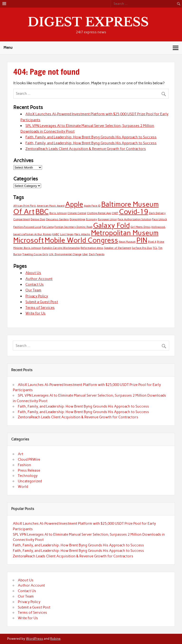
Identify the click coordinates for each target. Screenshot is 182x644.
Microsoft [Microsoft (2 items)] (29, 240)
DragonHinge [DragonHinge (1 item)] (77, 219)
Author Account (39, 279)
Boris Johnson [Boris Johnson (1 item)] (58, 213)
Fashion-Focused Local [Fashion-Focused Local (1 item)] (27, 227)
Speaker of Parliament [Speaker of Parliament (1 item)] (118, 248)
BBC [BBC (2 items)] (42, 212)
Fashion (24, 465)
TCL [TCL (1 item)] (155, 248)
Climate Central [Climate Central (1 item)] (77, 213)
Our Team (33, 290)
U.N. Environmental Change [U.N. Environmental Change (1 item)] (65, 254)
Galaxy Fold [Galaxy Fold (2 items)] (111, 225)
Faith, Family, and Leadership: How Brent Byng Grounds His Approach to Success (91, 137)
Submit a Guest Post (42, 302)
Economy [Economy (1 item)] (92, 219)
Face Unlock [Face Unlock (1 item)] (160, 219)
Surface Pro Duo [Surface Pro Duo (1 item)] (142, 248)
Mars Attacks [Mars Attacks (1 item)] (82, 234)
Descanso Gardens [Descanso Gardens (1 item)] (57, 219)
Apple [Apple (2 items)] (74, 204)
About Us (33, 273)
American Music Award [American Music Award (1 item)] (51, 206)
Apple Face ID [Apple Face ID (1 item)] (92, 206)
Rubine (55, 639)
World (23, 487)
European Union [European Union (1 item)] (107, 219)
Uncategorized (30, 481)
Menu (8, 48)
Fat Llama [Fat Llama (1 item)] (48, 227)
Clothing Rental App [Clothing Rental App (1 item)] (99, 213)
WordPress (34, 639)
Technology (28, 476)
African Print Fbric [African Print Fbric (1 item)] (25, 206)
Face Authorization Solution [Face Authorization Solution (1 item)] (134, 219)
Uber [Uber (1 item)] (85, 254)
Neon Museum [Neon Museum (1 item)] (127, 242)
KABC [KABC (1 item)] (56, 234)
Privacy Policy (37, 296)
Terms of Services (40, 308)
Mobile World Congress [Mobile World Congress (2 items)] (81, 240)
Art (21, 454)
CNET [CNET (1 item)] (115, 213)
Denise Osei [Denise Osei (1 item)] (38, 219)
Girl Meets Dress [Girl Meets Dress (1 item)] (141, 227)
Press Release (29, 470)
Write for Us (36, 313)
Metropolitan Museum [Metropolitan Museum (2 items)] (125, 233)
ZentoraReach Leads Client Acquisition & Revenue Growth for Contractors (86, 149)
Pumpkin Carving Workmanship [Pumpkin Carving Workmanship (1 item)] (61, 248)
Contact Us (35, 285)
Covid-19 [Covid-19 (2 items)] (134, 212)
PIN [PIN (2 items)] (142, 240)
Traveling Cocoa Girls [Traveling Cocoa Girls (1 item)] (35, 254)
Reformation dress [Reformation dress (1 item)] (92, 248)
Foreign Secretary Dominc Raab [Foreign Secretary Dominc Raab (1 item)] (73, 227)
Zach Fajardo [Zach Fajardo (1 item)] (97, 254)
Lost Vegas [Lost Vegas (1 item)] (67, 234)
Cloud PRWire (29, 459)
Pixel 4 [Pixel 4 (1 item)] (152, 242)
